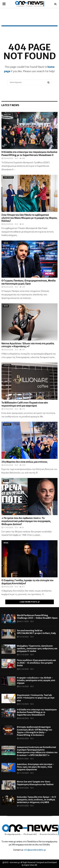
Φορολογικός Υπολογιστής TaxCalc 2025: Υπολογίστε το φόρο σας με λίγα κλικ (36, 698)
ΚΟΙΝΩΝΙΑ (7, 365)
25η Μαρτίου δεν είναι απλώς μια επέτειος (24, 462)
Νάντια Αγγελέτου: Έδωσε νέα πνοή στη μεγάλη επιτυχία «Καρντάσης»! (28, 345)
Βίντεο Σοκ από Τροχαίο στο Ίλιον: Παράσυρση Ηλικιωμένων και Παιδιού (35, 783)
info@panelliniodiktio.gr (35, 850)
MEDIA (6, 243)
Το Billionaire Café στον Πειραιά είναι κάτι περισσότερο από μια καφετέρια (25, 404)
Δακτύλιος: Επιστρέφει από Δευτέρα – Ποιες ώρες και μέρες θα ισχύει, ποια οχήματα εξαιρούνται (35, 767)
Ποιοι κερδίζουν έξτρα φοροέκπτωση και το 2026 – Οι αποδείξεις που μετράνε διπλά (36, 663)
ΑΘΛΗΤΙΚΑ (7, 114)
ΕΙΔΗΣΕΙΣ (7, 424)
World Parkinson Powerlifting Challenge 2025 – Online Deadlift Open (37, 617)
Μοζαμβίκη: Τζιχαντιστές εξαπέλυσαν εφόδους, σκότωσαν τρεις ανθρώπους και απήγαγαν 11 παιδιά (37, 649)
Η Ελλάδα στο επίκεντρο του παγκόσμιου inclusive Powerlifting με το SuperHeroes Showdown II (29, 154)
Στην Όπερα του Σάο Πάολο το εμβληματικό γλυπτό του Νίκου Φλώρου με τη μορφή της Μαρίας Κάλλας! (29, 218)
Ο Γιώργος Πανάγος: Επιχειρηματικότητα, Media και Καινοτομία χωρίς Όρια (29, 282)
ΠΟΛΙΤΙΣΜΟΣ (8, 177)
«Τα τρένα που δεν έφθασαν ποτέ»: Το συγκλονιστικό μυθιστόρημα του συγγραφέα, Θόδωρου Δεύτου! (26, 521)
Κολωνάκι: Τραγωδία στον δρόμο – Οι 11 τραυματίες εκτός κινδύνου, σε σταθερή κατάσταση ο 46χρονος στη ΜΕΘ (36, 800)
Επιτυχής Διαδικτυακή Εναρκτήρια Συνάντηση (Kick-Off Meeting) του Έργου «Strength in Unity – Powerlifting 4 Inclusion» (35, 731)
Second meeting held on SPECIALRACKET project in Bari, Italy (36, 632)
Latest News (10, 105)
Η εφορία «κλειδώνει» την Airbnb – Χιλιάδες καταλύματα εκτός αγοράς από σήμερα (36, 680)
